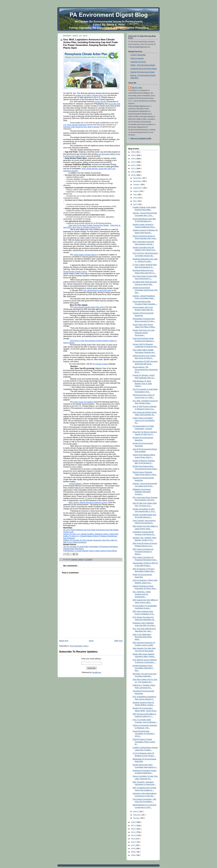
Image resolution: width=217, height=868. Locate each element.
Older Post (118, 641)
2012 (133, 842)
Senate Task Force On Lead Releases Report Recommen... (144, 333)
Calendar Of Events (138, 62)
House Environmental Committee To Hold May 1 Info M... (144, 734)
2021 (133, 169)
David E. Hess (137, 88)
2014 (133, 835)
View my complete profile (141, 138)
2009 (133, 852)
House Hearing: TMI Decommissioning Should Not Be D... (145, 370)
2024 (133, 159)
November (137, 181)
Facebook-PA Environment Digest (144, 69)
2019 (133, 175)
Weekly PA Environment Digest (142, 72)
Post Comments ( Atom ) (79, 646)
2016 (133, 829)
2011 (133, 845)
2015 (133, 832)
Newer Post (64, 641)
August (136, 191)
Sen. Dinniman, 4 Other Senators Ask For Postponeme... (142, 594)
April (135, 204)
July (135, 195)
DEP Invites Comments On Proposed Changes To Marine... (143, 552)
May (135, 201)
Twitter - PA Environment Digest (143, 65)
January (136, 818)
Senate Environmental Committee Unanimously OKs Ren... (145, 290)
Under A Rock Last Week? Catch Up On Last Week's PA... (144, 420)
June (135, 198)
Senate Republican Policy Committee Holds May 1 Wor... (143, 668)
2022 (133, 165)
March (136, 812)
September (138, 188)
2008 (133, 855)
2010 (133, 849)
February (137, 815)
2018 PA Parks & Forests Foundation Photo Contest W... (144, 742)
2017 (133, 826)
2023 (133, 162)
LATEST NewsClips (138, 55)
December (137, 178)
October (136, 185)
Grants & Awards (137, 58)
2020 (133, 172)
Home (91, 641)
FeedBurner (97, 672)
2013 (133, 839)
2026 (133, 152)
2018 (133, 822)
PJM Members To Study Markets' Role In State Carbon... (142, 384)
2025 (133, 155)
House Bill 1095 (114, 104)
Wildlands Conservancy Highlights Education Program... (142, 492)
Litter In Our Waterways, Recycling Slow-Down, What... (142, 637)
